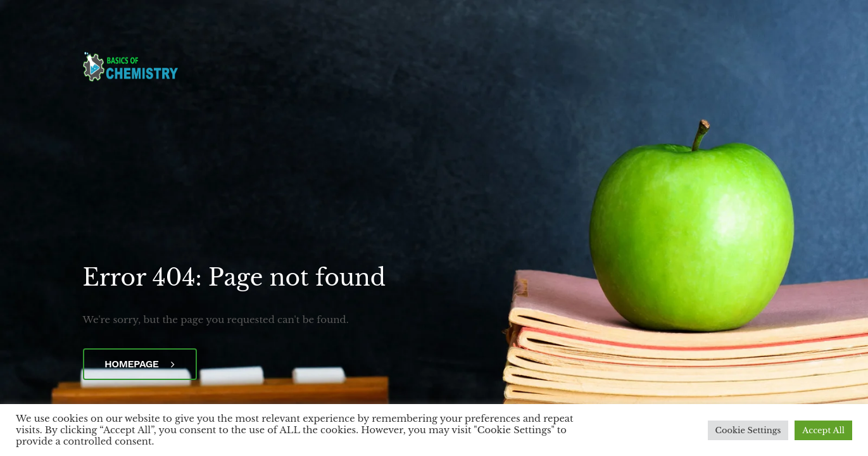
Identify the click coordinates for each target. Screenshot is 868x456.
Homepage (140, 364)
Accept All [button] (823, 430)
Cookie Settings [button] (748, 430)
